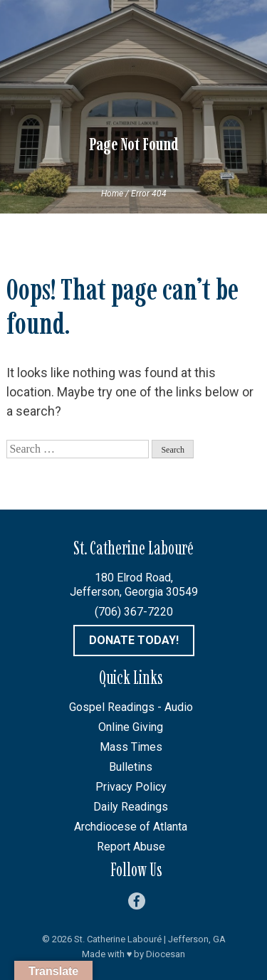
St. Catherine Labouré (118, 939)
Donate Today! (134, 640)
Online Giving (131, 727)
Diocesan (166, 954)
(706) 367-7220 (134, 612)
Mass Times (131, 747)
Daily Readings (131, 807)
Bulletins (131, 767)
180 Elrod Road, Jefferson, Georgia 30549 (134, 585)
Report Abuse (131, 847)
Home (112, 194)
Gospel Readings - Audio (131, 707)
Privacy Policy (131, 787)
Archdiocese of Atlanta (131, 827)
